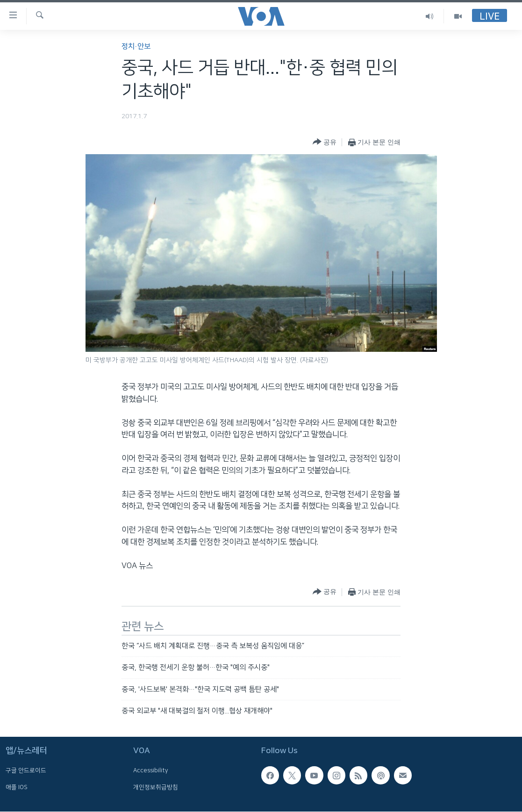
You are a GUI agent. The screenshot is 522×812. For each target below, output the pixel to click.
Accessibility (151, 771)
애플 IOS (17, 787)
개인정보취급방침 (156, 787)
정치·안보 (136, 46)
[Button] (325, 142)
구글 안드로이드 (26, 771)
